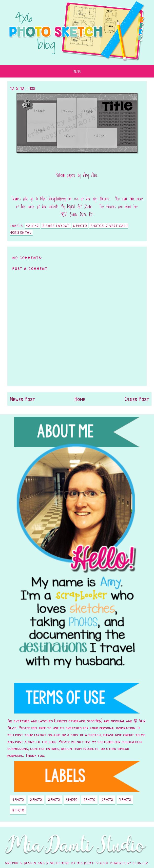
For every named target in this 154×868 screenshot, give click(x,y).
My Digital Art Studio (76, 207)
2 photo (36, 800)
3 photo (54, 800)
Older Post (137, 399)
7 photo (125, 800)
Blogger (140, 863)
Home (80, 399)
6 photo (80, 226)
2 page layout (56, 226)
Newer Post (22, 399)
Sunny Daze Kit (81, 215)
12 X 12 (33, 226)
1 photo (18, 800)
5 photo (89, 800)
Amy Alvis (90, 175)
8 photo (18, 810)
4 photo (72, 800)
